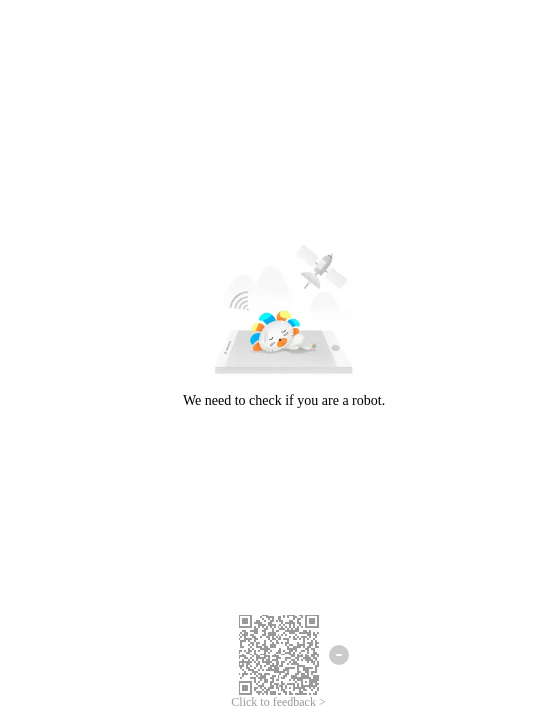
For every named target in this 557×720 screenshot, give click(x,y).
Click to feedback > (278, 702)
